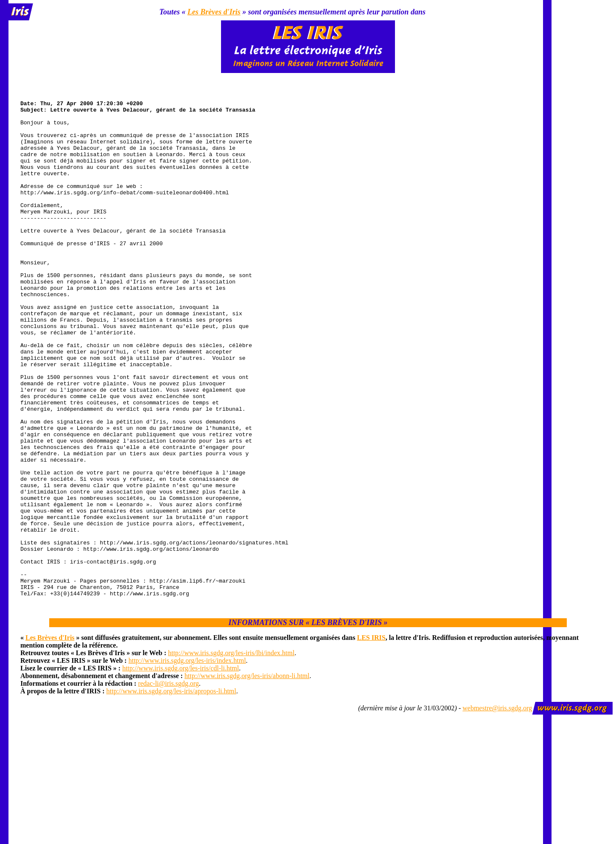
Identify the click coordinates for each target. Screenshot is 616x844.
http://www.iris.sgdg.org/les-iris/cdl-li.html (181, 769)
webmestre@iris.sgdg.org (497, 809)
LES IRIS (371, 738)
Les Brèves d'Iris (214, 12)
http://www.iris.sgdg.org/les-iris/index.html (187, 761)
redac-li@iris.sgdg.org (168, 784)
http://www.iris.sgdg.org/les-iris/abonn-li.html (247, 776)
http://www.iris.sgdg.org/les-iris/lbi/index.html (231, 753)
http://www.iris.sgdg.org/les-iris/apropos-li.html (171, 792)
